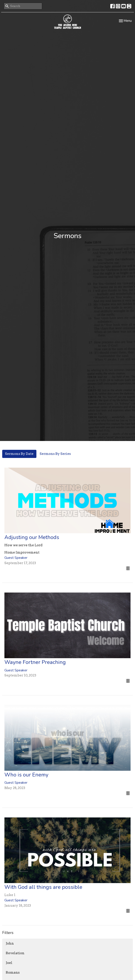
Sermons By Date (19, 454)
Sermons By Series (55, 454)
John (10, 943)
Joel (9, 963)
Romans (13, 973)
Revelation (15, 953)
